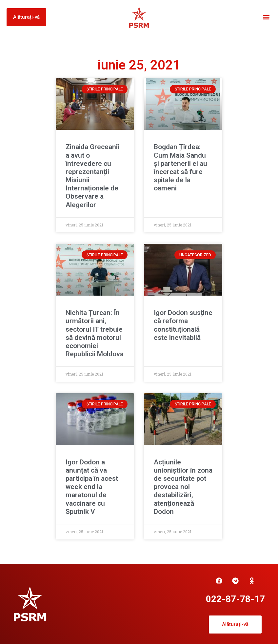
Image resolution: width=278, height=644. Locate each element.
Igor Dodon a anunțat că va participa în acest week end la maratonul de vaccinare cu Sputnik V (92, 487)
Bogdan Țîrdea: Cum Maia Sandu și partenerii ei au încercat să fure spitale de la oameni (180, 167)
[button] (266, 17)
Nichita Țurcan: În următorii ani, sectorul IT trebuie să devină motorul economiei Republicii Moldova (95, 333)
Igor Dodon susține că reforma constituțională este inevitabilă (183, 325)
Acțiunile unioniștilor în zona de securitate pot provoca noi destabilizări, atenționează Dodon (183, 487)
